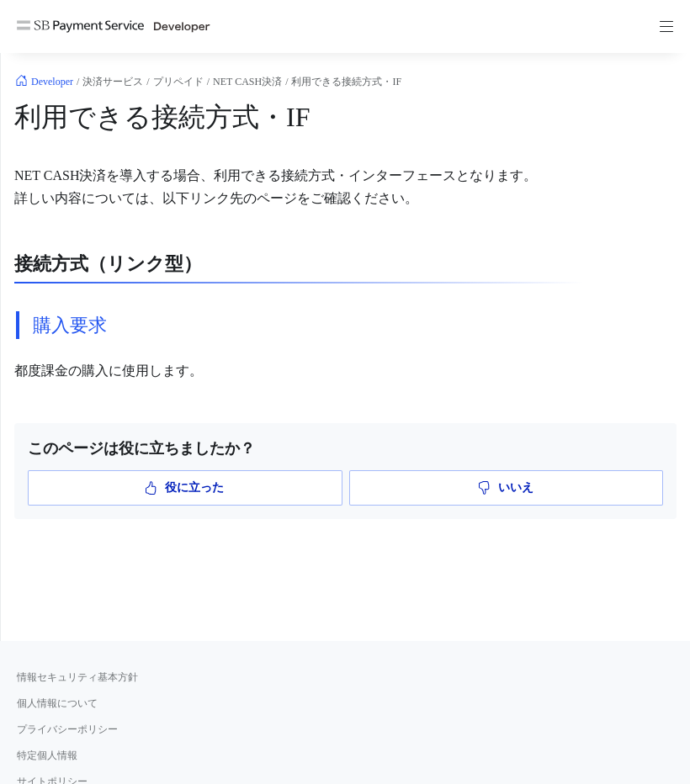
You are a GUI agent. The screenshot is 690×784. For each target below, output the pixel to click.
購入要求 (70, 325)
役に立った (185, 488)
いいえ (506, 488)
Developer (52, 82)
